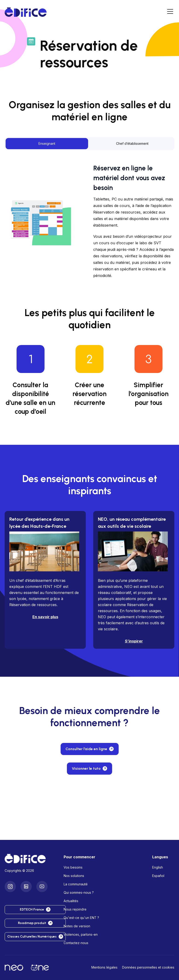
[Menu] (170, 12)
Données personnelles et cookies (148, 967)
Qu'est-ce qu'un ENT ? (81, 918)
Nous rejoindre (75, 909)
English (158, 867)
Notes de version (77, 926)
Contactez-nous (76, 943)
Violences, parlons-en (81, 934)
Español (158, 876)
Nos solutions (74, 876)
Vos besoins (73, 867)
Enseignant (47, 143)
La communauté (76, 884)
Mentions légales (104, 967)
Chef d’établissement (132, 143)
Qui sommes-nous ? (79, 892)
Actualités (71, 901)
